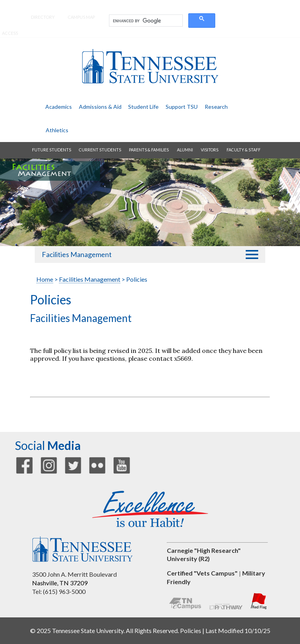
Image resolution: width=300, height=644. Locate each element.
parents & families (149, 150)
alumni (185, 150)
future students (52, 150)
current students (100, 150)
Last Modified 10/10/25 (238, 631)
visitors (210, 150)
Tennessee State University (150, 66)
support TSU (182, 107)
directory (43, 17)
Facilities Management (77, 254)
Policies (191, 631)
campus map (81, 17)
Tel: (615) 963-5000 (59, 591)
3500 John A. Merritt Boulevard (74, 574)
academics (59, 107)
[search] (145, 21)
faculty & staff (244, 150)
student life (143, 107)
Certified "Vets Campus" (202, 573)
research (216, 107)
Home (45, 279)
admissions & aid (100, 107)
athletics (57, 130)
